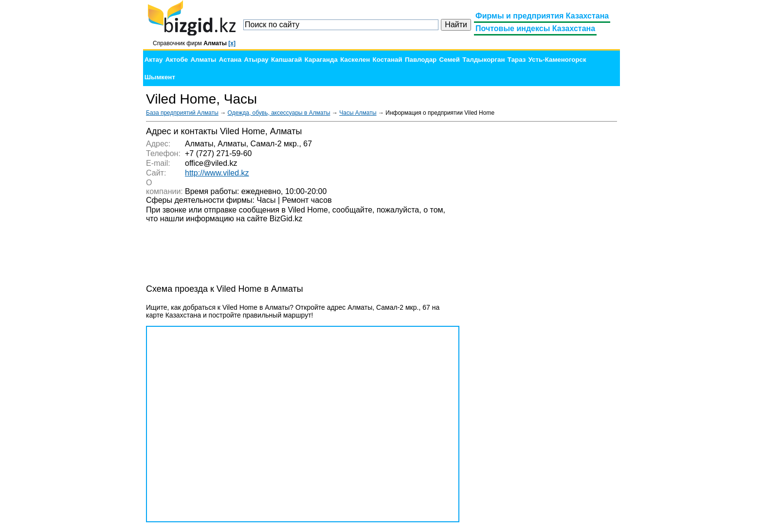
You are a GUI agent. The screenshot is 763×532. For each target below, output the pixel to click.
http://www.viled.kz (217, 173)
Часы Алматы (358, 113)
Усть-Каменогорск (557, 60)
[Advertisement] (544, 272)
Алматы (203, 60)
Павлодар (421, 60)
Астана (230, 60)
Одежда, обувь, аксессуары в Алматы (279, 113)
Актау (154, 60)
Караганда (321, 60)
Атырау (256, 60)
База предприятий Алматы (182, 113)
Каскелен (355, 60)
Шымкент (160, 77)
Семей (450, 60)
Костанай (388, 60)
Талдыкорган (483, 60)
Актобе (177, 60)
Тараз (517, 60)
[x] (232, 43)
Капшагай (286, 60)
